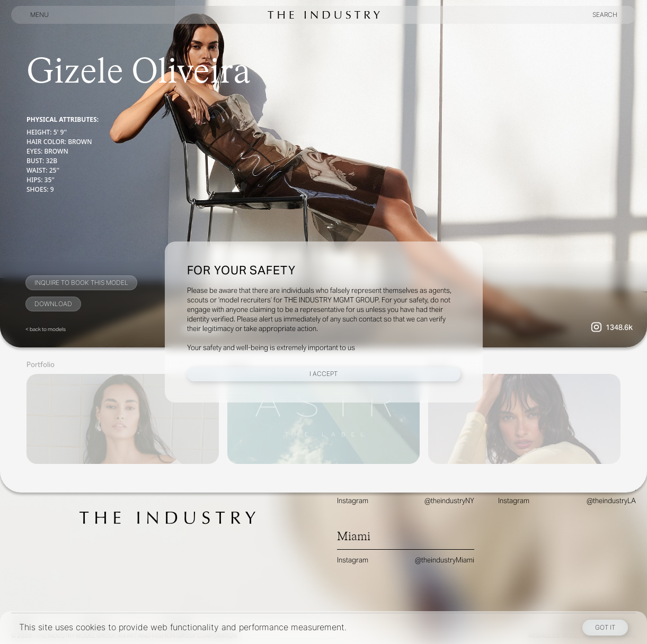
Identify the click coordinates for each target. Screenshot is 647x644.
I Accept (323, 374)
